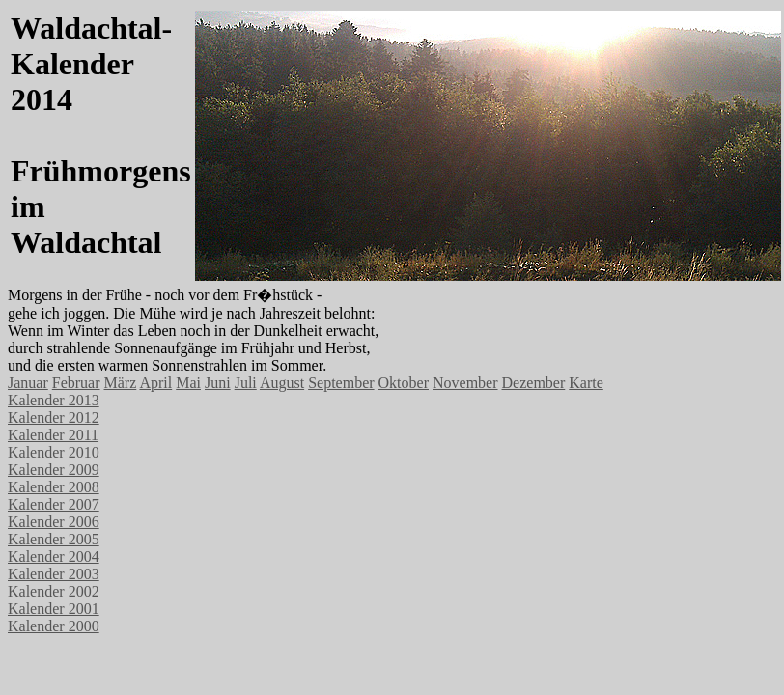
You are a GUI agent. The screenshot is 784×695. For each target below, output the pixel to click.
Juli (246, 383)
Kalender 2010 (54, 452)
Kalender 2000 (54, 626)
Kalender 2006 (54, 522)
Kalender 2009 (54, 470)
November (465, 383)
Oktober (404, 383)
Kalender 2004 (54, 556)
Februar (76, 383)
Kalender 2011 (53, 435)
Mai (188, 383)
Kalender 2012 (54, 417)
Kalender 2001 (54, 609)
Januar (28, 383)
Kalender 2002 (54, 591)
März (121, 383)
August (282, 383)
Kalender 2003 (54, 574)
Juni (218, 383)
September (341, 383)
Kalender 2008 (54, 487)
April (155, 383)
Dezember (534, 383)
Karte (586, 383)
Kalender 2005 (54, 539)
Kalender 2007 (54, 504)
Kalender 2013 (54, 400)
